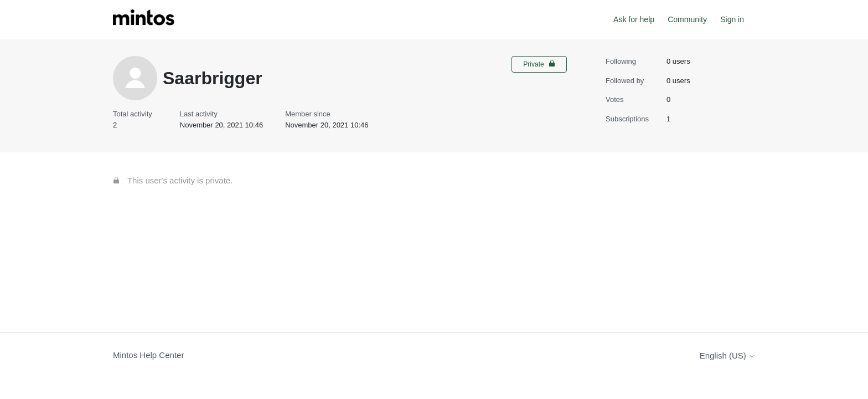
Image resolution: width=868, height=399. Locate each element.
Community (687, 19)
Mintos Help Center (148, 355)
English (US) (727, 355)
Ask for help (634, 19)
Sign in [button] (732, 19)
